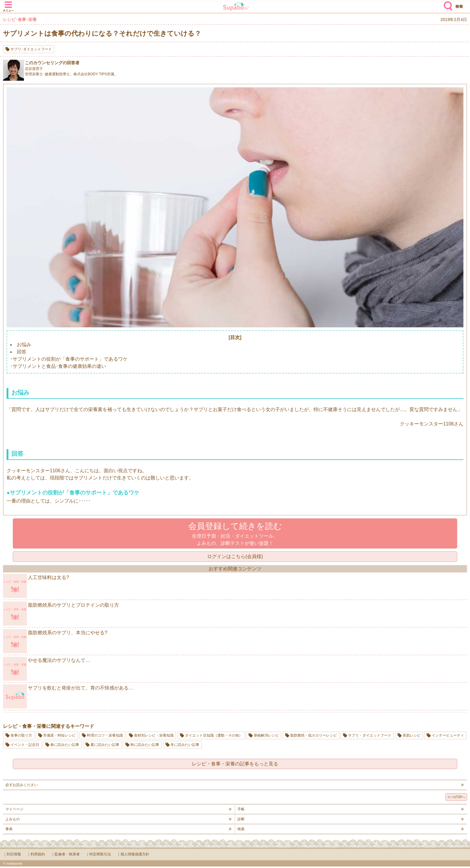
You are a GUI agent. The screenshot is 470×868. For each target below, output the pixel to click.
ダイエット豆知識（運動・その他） (214, 735)
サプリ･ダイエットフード (31, 49)
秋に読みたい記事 (145, 745)
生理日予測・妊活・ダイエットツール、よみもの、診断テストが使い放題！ (235, 534)
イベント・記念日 (25, 745)
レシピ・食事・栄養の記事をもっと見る (235, 764)
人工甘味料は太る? (36, 586)
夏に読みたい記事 (105, 745)
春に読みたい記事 (65, 745)
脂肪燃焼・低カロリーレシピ (314, 735)
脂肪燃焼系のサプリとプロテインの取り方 (61, 614)
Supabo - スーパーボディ (236, 7)
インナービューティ (448, 735)
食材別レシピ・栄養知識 (154, 735)
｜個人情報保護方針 (133, 854)
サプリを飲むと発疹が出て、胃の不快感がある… (68, 696)
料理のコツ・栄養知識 (105, 735)
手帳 (241, 809)
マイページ (14, 809)
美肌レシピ (412, 735)
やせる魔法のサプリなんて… (47, 669)
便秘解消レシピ (266, 735)
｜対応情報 (12, 854)
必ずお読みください (22, 785)
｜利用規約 (36, 854)
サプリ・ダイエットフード (370, 735)
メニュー (8, 4)
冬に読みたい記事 (185, 745)
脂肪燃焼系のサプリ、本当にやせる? (55, 641)
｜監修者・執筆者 (65, 854)
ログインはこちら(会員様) (235, 556)
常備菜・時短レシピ (59, 735)
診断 (241, 819)
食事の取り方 (21, 735)
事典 (9, 829)
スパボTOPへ (456, 797)
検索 (447, 4)
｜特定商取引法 (98, 854)
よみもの (13, 819)
